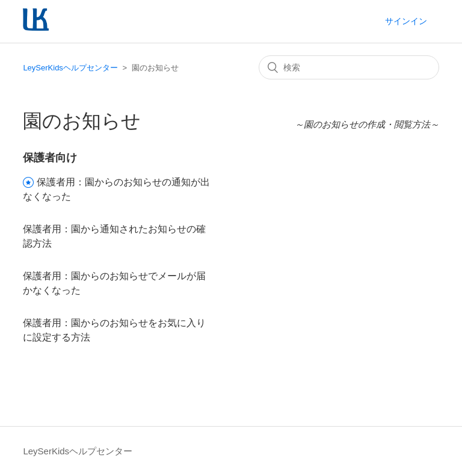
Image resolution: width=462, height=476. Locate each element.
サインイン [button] (406, 21)
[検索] (349, 67)
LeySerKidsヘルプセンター (70, 68)
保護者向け (50, 158)
